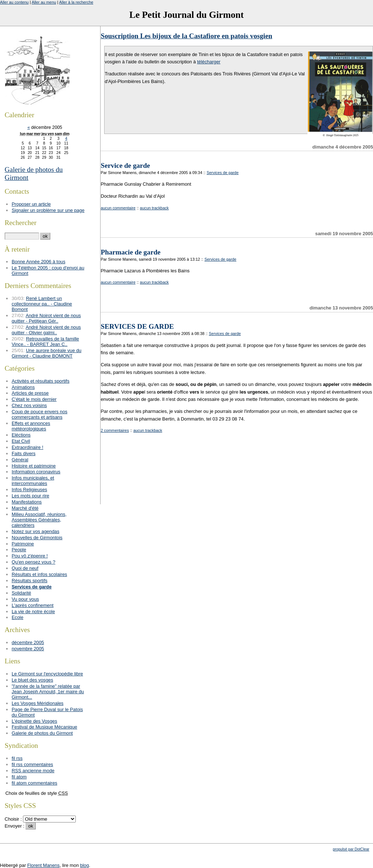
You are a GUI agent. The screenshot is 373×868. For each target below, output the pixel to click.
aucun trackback (154, 208)
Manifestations (27, 502)
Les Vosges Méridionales (38, 703)
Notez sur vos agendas (36, 531)
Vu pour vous (25, 599)
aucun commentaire (118, 208)
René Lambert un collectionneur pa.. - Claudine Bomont (42, 304)
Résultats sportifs (30, 581)
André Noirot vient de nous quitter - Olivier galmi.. (46, 330)
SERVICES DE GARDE (137, 326)
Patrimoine (23, 544)
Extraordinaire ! (28, 447)
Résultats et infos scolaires (39, 574)
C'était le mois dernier (34, 399)
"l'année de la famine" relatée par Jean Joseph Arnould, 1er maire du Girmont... (48, 692)
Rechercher (21, 223)
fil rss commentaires (32, 764)
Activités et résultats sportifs (41, 381)
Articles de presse (30, 393)
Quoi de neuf (25, 568)
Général (20, 460)
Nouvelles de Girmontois (37, 538)
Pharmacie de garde (130, 252)
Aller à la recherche (76, 2)
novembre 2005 (28, 649)
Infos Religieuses (29, 490)
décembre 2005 (28, 642)
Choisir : (14, 819)
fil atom (19, 777)
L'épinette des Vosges (34, 721)
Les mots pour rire (30, 496)
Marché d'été (25, 508)
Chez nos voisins (29, 405)
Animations (23, 387)
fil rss (17, 758)
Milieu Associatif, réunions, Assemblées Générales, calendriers (39, 520)
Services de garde (223, 173)
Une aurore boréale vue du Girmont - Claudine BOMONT (46, 353)
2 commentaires (115, 430)
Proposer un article (31, 204)
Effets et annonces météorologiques (31, 426)
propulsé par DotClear (351, 849)
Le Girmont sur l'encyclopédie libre (47, 674)
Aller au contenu (14, 2)
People (19, 550)
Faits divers (23, 453)
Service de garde (125, 165)
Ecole (17, 617)
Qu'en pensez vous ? (34, 562)
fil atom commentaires (34, 783)
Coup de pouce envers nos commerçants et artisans (40, 414)
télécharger (209, 62)
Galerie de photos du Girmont (42, 733)
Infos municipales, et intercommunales (33, 481)
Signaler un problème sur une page (48, 210)
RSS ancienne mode (33, 771)
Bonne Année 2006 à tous (38, 262)
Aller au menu (44, 2)
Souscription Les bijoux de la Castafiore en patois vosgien (186, 36)
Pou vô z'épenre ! (30, 556)
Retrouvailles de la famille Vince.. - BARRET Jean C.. (45, 342)
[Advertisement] (233, 487)
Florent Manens (44, 865)
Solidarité (21, 593)
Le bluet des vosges (32, 680)
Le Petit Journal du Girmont (186, 15)
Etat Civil (21, 441)
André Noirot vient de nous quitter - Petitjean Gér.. (46, 318)
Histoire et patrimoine (34, 466)
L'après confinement (33, 605)
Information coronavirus (36, 472)
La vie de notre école (33, 611)
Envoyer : (15, 826)
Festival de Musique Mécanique (44, 727)
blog (85, 865)
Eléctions (21, 435)
